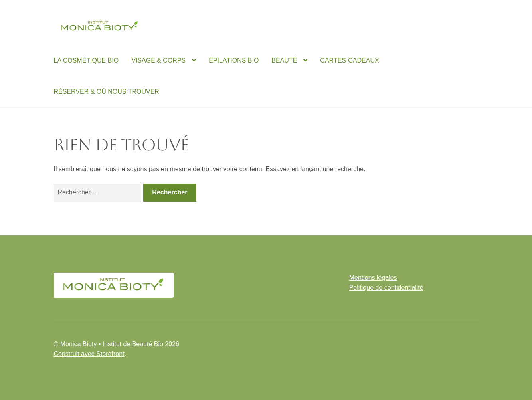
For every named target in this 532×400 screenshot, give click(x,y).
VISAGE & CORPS (158, 60)
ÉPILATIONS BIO (234, 60)
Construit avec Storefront (89, 354)
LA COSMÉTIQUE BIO (86, 60)
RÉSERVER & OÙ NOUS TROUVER (107, 92)
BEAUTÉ (284, 60)
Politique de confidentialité (386, 288)
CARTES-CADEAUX (349, 60)
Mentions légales (373, 278)
